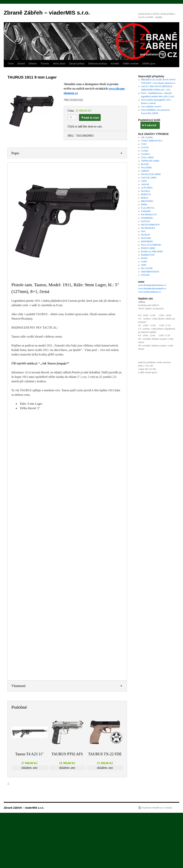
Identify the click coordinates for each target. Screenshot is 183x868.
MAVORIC (146, 238)
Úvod (11, 64)
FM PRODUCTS (149, 215)
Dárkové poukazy (98, 64)
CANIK (145, 151)
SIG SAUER (147, 268)
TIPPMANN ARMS (150, 161)
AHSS (144, 181)
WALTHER (146, 168)
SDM (144, 265)
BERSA (145, 198)
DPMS (144, 204)
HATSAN (146, 221)
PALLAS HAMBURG (151, 245)
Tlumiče (45, 64)
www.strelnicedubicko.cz (149, 292)
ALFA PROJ (147, 188)
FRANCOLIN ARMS (151, 174)
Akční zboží (59, 64)
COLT (144, 144)
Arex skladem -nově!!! (151, 107)
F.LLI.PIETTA (148, 208)
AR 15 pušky (147, 137)
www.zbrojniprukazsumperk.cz (152, 288)
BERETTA (146, 194)
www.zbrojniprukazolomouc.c (152, 285)
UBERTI (145, 171)
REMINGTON (148, 255)
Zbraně (21, 64)
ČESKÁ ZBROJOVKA (152, 141)
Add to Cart (91, 118)
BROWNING (147, 201)
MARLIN (146, 235)
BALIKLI (146, 191)
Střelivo (33, 64)
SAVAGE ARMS (149, 178)
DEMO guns (149, 64)
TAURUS (146, 154)
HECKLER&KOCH (150, 225)
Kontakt (115, 64)
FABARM (146, 211)
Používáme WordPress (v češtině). (157, 808)
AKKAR (145, 184)
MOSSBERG (147, 241)
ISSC (144, 231)
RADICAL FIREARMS (152, 252)
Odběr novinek (131, 64)
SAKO (144, 262)
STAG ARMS (147, 157)
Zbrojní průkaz (77, 64)
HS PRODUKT (148, 228)
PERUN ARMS (148, 248)
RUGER (145, 164)
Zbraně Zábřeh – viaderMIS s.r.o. (47, 13)
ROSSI (144, 258)
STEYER (145, 275)
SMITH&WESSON (150, 272)
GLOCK (145, 147)
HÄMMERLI (147, 218)
